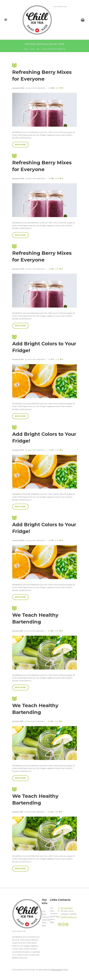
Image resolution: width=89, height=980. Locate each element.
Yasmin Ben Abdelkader (36, 88)
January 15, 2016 (18, 361)
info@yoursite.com (69, 921)
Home (26, 49)
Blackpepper (57, 973)
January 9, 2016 (18, 634)
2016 (38, 49)
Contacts (46, 921)
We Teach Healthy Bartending (44, 618)
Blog (32, 49)
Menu (44, 926)
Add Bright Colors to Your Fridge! (44, 345)
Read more (20, 145)
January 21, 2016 (18, 88)
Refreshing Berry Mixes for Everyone (44, 72)
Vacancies (46, 923)
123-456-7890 (67, 912)
